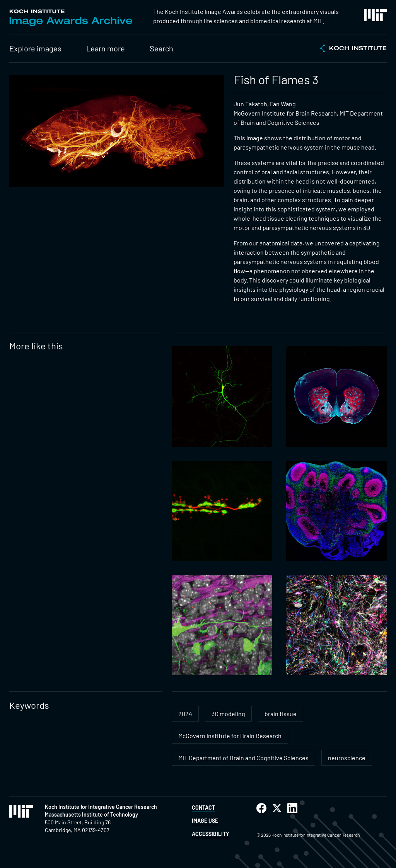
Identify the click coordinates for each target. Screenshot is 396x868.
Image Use (205, 821)
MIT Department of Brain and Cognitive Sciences (243, 758)
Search (161, 48)
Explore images (35, 48)
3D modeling (228, 714)
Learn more (106, 48)
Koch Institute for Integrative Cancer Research (101, 807)
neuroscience (347, 758)
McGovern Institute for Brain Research (230, 736)
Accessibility (211, 834)
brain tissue (281, 714)
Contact (203, 808)
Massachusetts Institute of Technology (91, 814)
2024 (185, 714)
